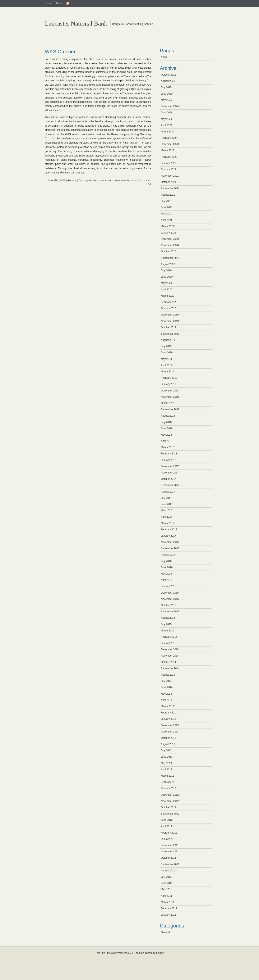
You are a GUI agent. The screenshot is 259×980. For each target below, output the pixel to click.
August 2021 (168, 195)
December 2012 (170, 795)
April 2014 (167, 700)
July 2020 (166, 271)
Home (48, 3)
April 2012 (167, 826)
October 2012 (169, 807)
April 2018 (167, 441)
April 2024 (167, 125)
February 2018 (169, 454)
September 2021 (170, 189)
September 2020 (170, 258)
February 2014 (169, 713)
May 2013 (166, 763)
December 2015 (170, 593)
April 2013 (167, 770)
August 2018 (168, 416)
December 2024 (170, 106)
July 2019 (166, 346)
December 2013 (170, 725)
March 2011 (168, 902)
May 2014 (166, 694)
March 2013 (168, 776)
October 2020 (169, 251)
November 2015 (170, 599)
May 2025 (166, 100)
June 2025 (167, 94)
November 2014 (170, 656)
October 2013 (169, 738)
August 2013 (168, 744)
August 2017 (168, 492)
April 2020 (167, 290)
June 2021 (167, 207)
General (72, 181)
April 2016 (167, 580)
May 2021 (166, 214)
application (91, 181)
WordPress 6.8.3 (126, 953)
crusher (125, 181)
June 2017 (167, 504)
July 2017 (166, 498)
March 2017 (168, 523)
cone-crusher (113, 181)
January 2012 (169, 839)
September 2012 (170, 814)
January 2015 (169, 643)
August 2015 (168, 618)
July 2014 (166, 681)
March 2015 (168, 631)
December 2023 (170, 144)
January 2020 (169, 308)
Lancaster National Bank (76, 23)
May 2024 (166, 119)
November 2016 (170, 542)
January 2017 (169, 536)
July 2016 (166, 561)
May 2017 (166, 511)
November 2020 (170, 245)
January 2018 (169, 460)
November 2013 (170, 732)
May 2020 (166, 283)
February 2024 (169, 138)
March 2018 (168, 447)
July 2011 (166, 877)
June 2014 (167, 687)
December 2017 (170, 466)
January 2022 (169, 169)
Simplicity (159, 953)
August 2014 (168, 675)
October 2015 (169, 605)
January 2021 (169, 233)
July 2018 (166, 422)
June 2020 (167, 277)
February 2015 (169, 637)
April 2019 (167, 365)
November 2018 (170, 397)
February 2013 (169, 782)
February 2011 (169, 908)
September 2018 (170, 409)
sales (134, 181)
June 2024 (167, 113)
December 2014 (170, 649)
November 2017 (170, 473)
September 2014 (170, 668)
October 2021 (169, 182)
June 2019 (167, 353)
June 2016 (167, 567)
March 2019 (168, 372)
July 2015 (166, 624)
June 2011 (167, 883)
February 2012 (169, 833)
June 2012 (167, 820)
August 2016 (168, 555)
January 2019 (169, 384)
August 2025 (168, 81)
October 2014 (169, 662)
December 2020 (170, 239)
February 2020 (169, 302)
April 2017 (167, 517)
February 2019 (169, 378)
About (59, 3)
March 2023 (168, 150)
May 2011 (166, 889)
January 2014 (169, 719)
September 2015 (170, 612)
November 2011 (170, 852)
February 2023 (169, 157)
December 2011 (170, 845)
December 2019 (170, 315)
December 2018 (170, 391)
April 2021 (167, 220)
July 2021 (166, 201)
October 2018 (169, 403)
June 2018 (167, 428)
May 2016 (166, 574)
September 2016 (170, 548)
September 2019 (170, 334)
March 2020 (168, 296)
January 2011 (169, 915)
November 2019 (170, 321)
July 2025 (166, 87)
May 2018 (166, 435)
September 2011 (170, 864)
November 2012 (170, 801)
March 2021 (168, 226)
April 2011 (167, 896)
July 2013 (166, 750)
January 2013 (169, 788)
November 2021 (170, 176)
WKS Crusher (60, 52)
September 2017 (170, 485)
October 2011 (169, 858)
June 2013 (167, 757)
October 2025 (169, 75)
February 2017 (169, 530)
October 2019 (169, 327)
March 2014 (168, 706)
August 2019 (168, 340)
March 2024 (168, 132)
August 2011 (168, 871)
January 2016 (169, 586)
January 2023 (169, 163)
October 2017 (169, 479)
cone (101, 181)
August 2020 (168, 264)
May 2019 (166, 359)
